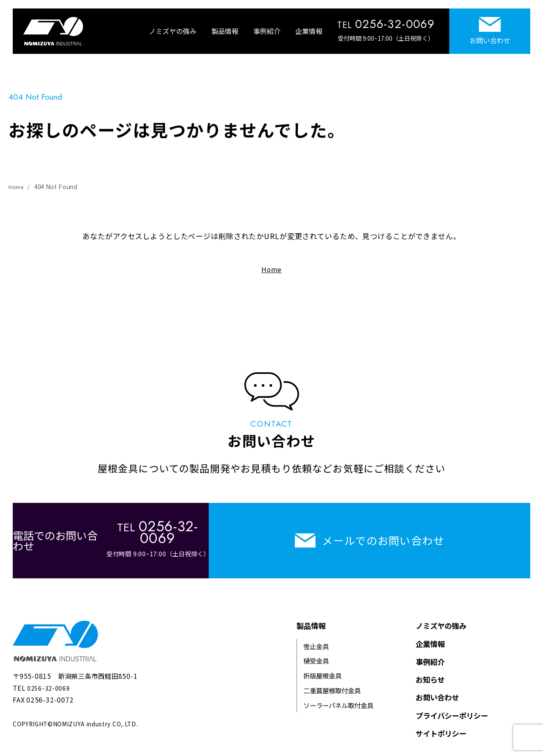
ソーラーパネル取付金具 (338, 694)
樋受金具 (316, 649)
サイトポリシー (441, 722)
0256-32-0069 (51, 676)
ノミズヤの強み (173, 31)
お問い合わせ (490, 31)
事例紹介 (267, 31)
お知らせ (430, 668)
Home (17, 187)
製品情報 (225, 31)
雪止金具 (316, 635)
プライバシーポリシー (452, 704)
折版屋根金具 (322, 664)
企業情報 (309, 31)
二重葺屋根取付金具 (332, 679)
